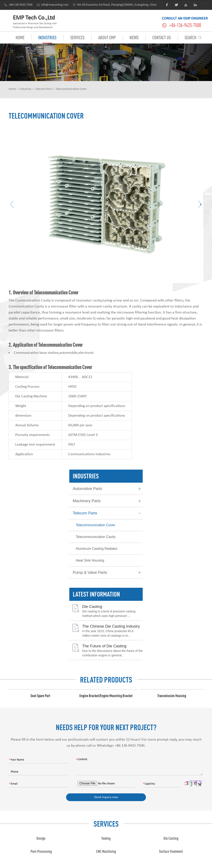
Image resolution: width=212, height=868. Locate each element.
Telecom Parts (43, 89)
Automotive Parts (108, 489)
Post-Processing (41, 851)
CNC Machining (106, 851)
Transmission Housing (172, 696)
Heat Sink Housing (90, 560)
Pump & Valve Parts (108, 573)
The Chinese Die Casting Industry (111, 626)
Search (193, 37)
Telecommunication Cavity (96, 537)
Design (41, 838)
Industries (47, 37)
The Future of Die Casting (104, 646)
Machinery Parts (108, 501)
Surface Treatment (171, 851)
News (134, 37)
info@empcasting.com (53, 5)
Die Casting (92, 607)
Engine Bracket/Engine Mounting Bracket (106, 696)
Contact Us (162, 37)
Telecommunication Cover (71, 89)
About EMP (107, 37)
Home (20, 37)
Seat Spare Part (40, 696)
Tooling (106, 838)
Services (77, 37)
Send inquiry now (106, 797)
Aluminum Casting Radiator (97, 549)
